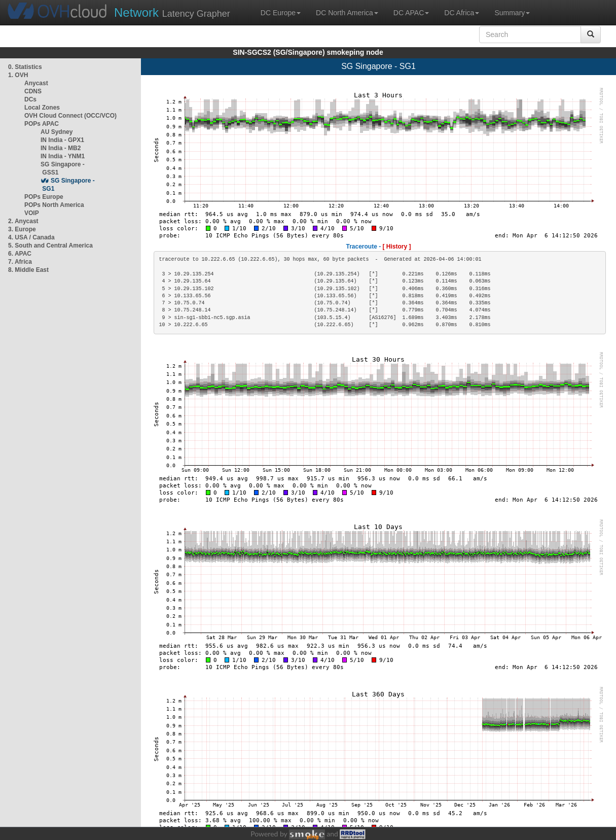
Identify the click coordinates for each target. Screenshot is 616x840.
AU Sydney (57, 132)
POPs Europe (44, 197)
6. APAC (20, 254)
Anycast (36, 83)
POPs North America (54, 205)
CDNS (33, 91)
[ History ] (397, 247)
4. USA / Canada (31, 237)
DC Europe (281, 13)
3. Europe (22, 229)
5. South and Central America (50, 246)
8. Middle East (28, 270)
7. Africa (20, 262)
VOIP (31, 213)
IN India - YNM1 (63, 156)
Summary (512, 13)
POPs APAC (42, 124)
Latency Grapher (172, 12)
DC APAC (411, 13)
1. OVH (18, 75)
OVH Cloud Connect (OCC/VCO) (70, 116)
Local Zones (42, 108)
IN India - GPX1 (62, 140)
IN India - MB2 (61, 148)
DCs (30, 99)
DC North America (347, 13)
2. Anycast (23, 221)
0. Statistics (25, 67)
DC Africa (462, 13)
